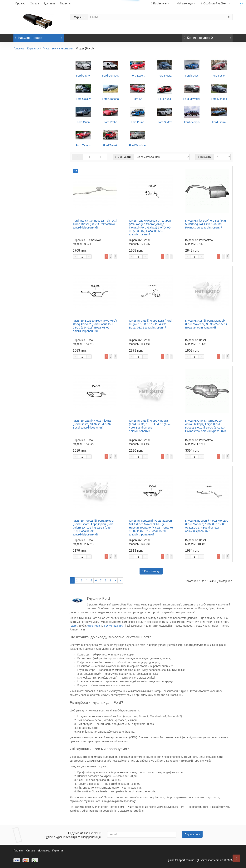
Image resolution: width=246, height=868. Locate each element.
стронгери (94, 626)
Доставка (50, 3)
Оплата (35, 3)
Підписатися (192, 834)
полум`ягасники (114, 626)
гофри (74, 626)
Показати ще (151, 571)
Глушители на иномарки (57, 48)
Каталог (39, 37)
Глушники (33, 48)
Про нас (20, 3)
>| (120, 580)
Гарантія (65, 3)
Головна (19, 48)
